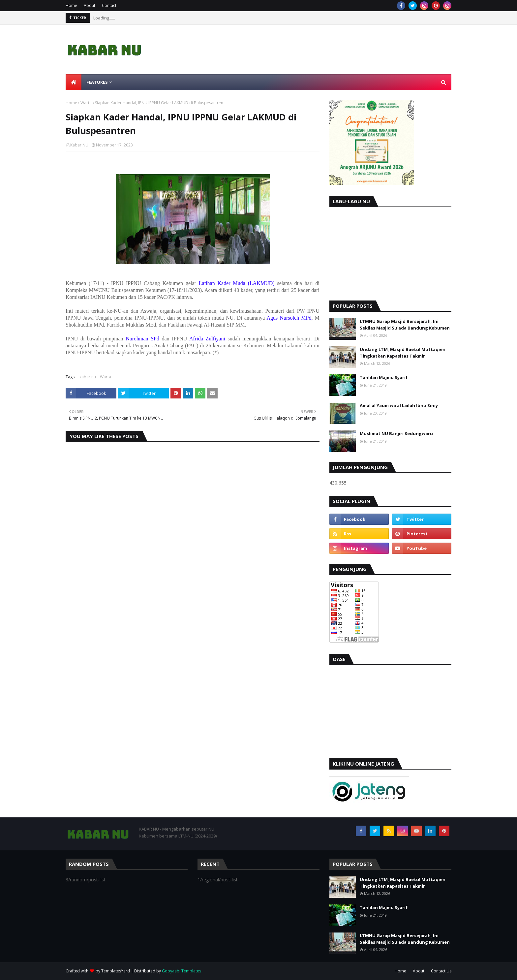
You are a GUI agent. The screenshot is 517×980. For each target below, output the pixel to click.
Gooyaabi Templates (182, 971)
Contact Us (441, 971)
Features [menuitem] (97, 82)
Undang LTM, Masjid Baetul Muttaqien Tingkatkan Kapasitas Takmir (403, 353)
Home (71, 5)
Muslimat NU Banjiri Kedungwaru (396, 433)
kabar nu (88, 377)
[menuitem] (74, 82)
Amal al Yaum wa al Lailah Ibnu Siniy (399, 405)
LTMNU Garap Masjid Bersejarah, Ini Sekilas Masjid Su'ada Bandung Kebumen (405, 325)
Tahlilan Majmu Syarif (384, 377)
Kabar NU (79, 145)
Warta (86, 103)
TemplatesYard (116, 971)
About (90, 5)
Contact (109, 5)
